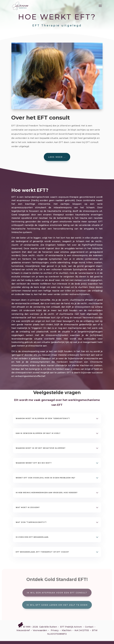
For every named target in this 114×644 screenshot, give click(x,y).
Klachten (67, 630)
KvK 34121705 (82, 630)
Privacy (55, 630)
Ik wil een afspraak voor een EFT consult (57, 593)
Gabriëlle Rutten (48, 627)
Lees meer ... (57, 157)
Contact (89, 627)
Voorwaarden (40, 630)
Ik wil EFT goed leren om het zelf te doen (57, 604)
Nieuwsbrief (23, 630)
